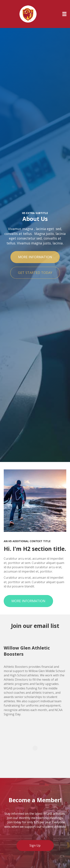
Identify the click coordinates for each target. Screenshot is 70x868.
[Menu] (64, 14)
